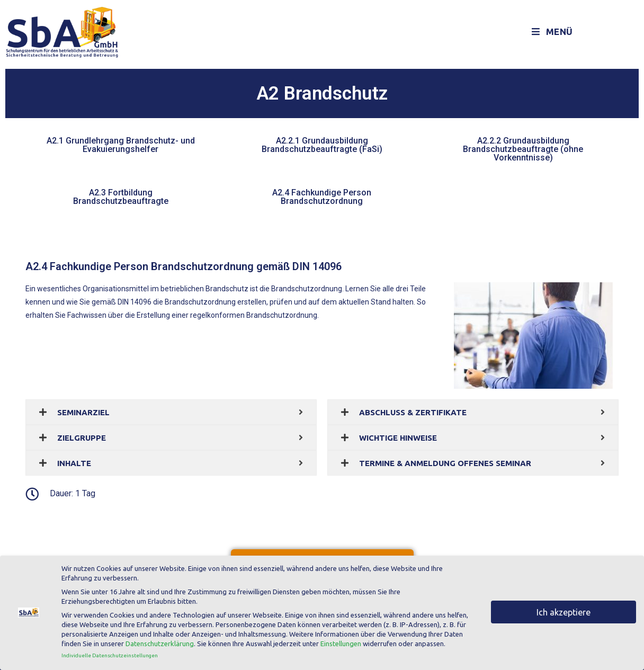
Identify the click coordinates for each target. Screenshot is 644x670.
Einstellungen (341, 642)
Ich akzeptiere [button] (563, 610)
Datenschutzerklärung (160, 642)
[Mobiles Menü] (552, 32)
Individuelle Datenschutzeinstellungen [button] (110, 653)
